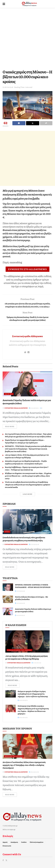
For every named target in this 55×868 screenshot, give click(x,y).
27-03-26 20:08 (34, 544)
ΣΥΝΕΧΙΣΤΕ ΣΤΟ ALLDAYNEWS (28, 269)
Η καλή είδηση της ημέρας (19, 650)
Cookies (24, 842)
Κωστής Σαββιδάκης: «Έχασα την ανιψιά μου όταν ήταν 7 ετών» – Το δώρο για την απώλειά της (27, 468)
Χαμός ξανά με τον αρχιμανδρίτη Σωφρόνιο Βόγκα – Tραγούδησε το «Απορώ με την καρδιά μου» (25, 441)
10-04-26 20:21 (34, 408)
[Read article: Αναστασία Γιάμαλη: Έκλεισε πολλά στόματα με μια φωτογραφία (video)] (28, 384)
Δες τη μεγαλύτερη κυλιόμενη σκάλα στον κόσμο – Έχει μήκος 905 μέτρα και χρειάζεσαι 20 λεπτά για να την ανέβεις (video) (28, 435)
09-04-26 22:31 (23, 700)
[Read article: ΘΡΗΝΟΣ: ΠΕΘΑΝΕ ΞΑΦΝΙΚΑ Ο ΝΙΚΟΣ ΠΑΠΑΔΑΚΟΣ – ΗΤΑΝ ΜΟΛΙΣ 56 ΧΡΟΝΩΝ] (8, 587)
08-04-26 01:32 (34, 772)
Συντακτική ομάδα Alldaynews (27, 336)
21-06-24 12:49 (8, 87)
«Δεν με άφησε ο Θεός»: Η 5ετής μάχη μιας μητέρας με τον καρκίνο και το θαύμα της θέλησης (27, 456)
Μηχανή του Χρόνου (14, 756)
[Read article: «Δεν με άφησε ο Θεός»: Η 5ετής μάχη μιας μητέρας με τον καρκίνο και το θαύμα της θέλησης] (28, 641)
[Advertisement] (28, 38)
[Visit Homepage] (29, 4)
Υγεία (7, 532)
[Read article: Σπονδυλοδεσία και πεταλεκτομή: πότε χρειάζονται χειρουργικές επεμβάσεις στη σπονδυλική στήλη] (28, 522)
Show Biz (9, 394)
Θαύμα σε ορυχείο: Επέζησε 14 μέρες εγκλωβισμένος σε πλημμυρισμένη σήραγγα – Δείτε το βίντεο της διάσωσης (33, 694)
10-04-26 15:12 (36, 663)
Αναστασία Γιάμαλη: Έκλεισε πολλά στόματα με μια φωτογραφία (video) (27, 402)
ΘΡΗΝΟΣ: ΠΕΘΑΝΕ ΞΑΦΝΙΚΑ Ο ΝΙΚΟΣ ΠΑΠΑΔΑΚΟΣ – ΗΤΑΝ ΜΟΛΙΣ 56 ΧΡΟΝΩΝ (33, 586)
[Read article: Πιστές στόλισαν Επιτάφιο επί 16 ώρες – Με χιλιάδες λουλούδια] (8, 599)
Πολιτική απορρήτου (36, 842)
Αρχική (5, 842)
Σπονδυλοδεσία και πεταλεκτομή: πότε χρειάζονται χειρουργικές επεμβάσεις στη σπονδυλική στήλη (24, 539)
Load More (27, 494)
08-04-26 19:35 (23, 717)
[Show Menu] (4, 4)
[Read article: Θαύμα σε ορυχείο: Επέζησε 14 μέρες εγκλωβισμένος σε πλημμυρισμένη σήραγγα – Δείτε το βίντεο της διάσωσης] (11, 694)
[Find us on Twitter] (6, 860)
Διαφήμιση (14, 842)
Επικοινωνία (7, 846)
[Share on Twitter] (33, 123)
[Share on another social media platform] (46, 123)
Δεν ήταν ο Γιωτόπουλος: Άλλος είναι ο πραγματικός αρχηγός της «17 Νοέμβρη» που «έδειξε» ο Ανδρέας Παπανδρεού (24, 765)
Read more (11, 426)
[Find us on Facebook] (3, 860)
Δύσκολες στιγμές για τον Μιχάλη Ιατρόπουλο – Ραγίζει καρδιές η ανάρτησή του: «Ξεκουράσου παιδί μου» (26, 462)
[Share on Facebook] (19, 123)
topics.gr (13, 829)
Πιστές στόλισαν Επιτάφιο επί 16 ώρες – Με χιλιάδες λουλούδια (32, 598)
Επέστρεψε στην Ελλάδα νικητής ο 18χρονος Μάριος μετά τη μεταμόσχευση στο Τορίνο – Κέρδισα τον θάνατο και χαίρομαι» (33, 710)
